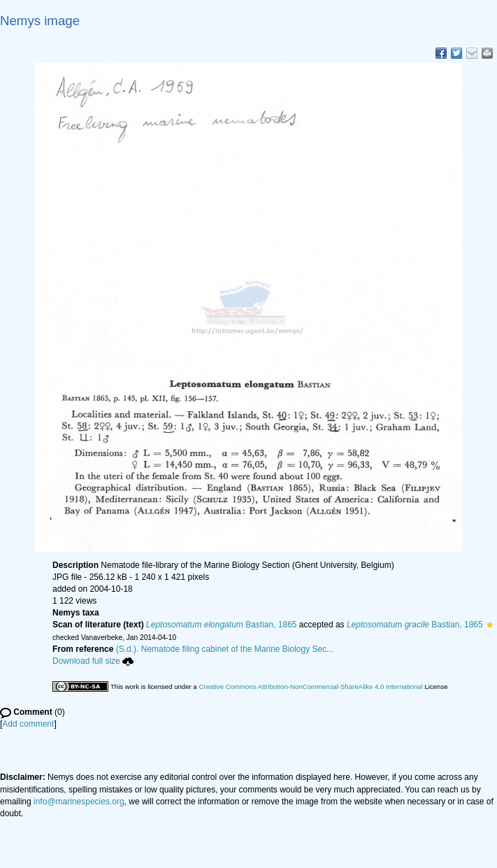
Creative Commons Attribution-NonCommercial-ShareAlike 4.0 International (310, 686)
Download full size (93, 661)
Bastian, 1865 (221, 625)
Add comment (28, 724)
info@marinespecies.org (79, 802)
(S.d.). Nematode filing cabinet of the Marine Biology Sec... (225, 649)
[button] (490, 625)
